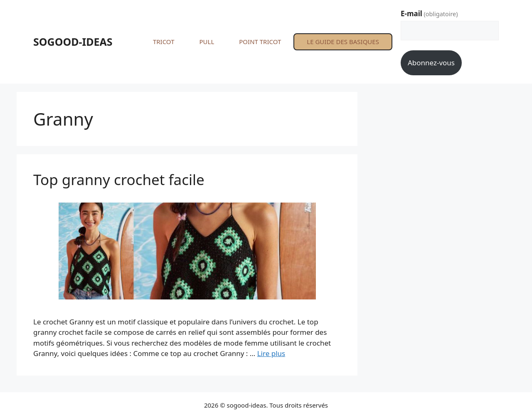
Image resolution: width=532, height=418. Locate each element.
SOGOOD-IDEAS (73, 42)
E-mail (429, 14)
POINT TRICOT (260, 42)
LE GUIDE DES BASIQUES (343, 42)
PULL (207, 42)
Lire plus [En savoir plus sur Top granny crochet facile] (271, 353)
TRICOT (164, 42)
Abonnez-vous (431, 63)
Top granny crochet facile (119, 179)
